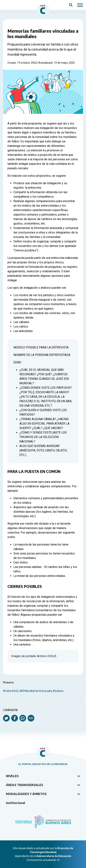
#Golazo (58, 691)
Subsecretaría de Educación (54, 856)
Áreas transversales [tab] (25, 785)
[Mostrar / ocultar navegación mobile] (80, 5)
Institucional (15, 803)
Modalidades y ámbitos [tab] (26, 794)
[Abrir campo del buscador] (71, 5)
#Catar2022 (11, 691)
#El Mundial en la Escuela (36, 691)
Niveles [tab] (12, 776)
